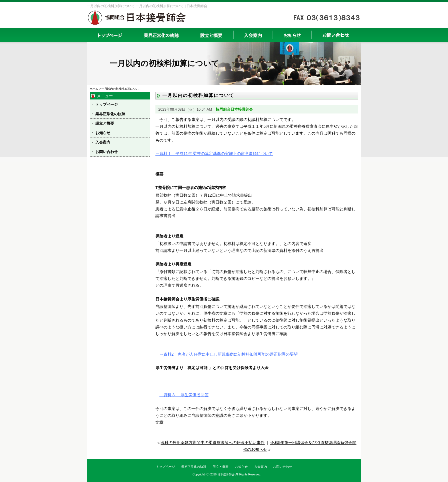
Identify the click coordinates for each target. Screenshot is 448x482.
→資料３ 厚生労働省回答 (184, 395)
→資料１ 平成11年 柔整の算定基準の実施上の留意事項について (214, 154)
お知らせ (292, 35)
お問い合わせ (336, 35)
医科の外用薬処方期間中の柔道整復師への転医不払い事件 (213, 443)
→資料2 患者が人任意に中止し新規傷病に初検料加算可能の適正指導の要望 (229, 354)
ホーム (94, 89)
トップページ (109, 35)
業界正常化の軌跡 (161, 35)
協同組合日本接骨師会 (234, 109)
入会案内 (253, 35)
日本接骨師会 (226, 474)
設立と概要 (212, 35)
